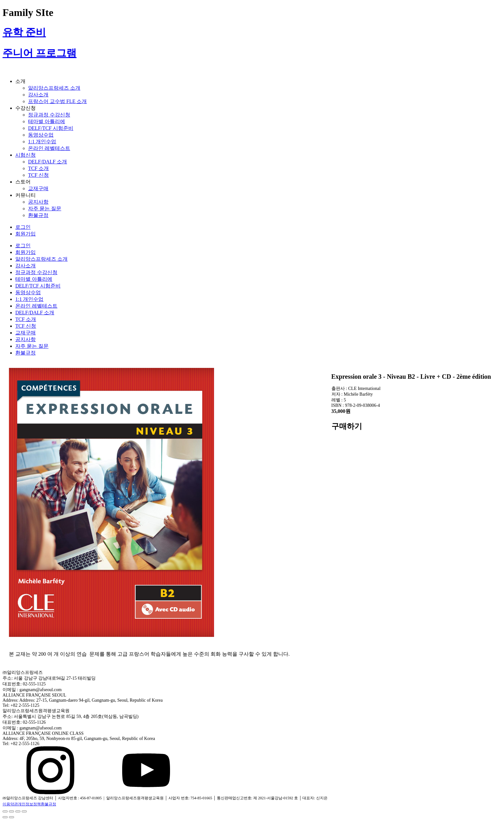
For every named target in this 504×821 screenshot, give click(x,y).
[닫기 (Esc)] (5, 811)
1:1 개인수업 (42, 142)
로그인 (23, 227)
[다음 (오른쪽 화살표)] (11, 817)
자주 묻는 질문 (45, 209)
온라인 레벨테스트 (49, 148)
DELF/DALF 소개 (48, 162)
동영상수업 (41, 135)
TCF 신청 (38, 175)
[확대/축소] (24, 811)
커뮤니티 (26, 195)
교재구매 (38, 188)
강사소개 (38, 95)
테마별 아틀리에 (47, 121)
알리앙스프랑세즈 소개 (54, 88)
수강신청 (26, 108)
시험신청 (26, 155)
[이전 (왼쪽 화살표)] (5, 817)
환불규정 (38, 215)
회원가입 (26, 234)
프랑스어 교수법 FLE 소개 (57, 101)
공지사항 (38, 202)
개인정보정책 (29, 804)
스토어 (23, 182)
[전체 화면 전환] (18, 811)
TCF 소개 (38, 168)
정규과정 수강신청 (49, 115)
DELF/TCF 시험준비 (51, 128)
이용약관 (10, 804)
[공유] (11, 811)
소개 (20, 81)
